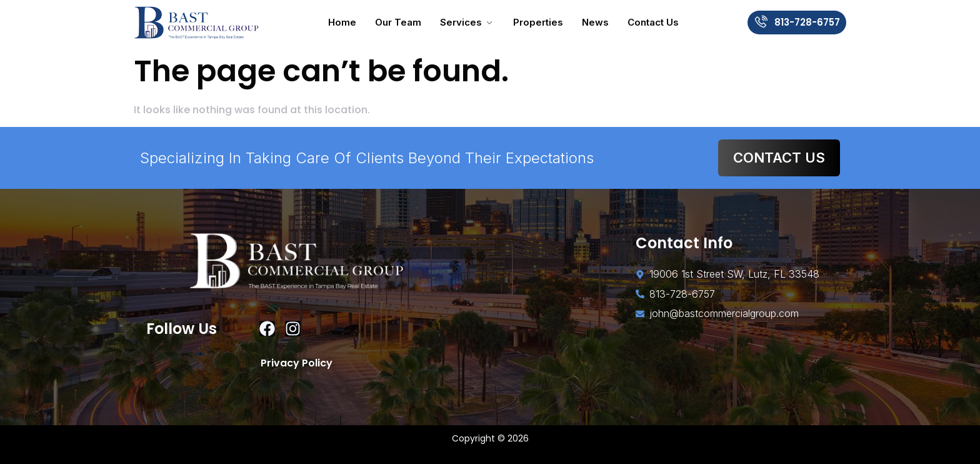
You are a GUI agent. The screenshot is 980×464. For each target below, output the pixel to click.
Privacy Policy (297, 363)
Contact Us (653, 22)
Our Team (398, 22)
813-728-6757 (807, 22)
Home (342, 22)
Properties (538, 22)
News (595, 22)
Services (467, 22)
